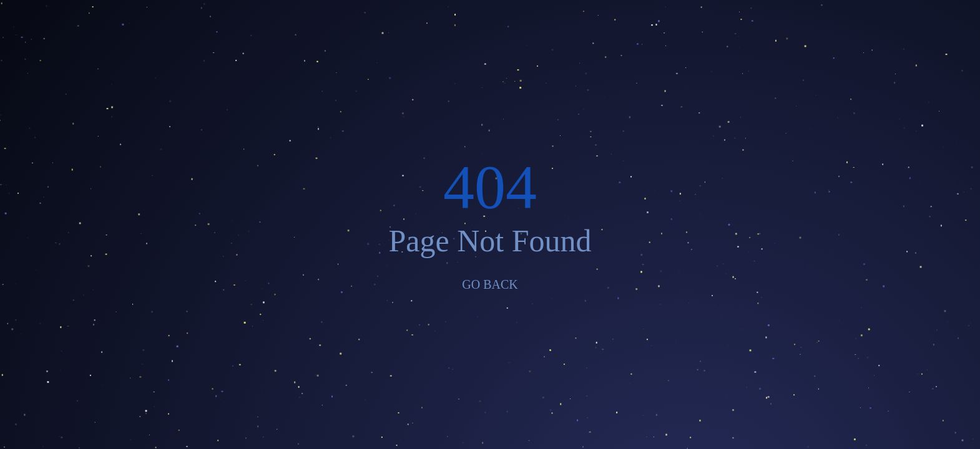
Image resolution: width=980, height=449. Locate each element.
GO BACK (490, 284)
